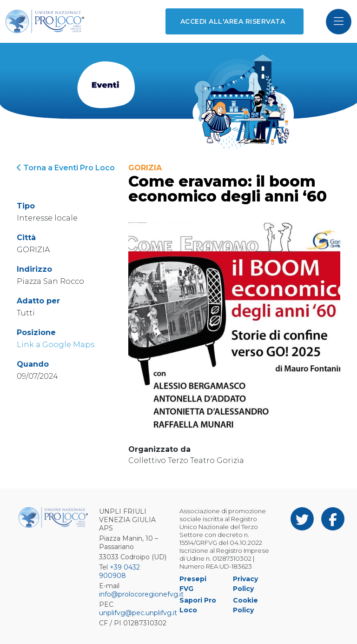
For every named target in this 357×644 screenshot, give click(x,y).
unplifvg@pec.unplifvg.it (138, 613)
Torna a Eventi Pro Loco (66, 168)
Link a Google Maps (56, 345)
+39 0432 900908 (119, 571)
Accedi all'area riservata (233, 21)
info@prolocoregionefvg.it (141, 594)
